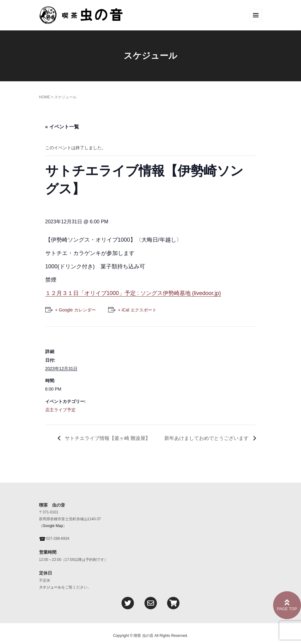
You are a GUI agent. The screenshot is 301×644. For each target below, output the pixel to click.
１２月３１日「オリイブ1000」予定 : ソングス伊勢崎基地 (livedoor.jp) (133, 293)
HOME (45, 97)
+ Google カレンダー (75, 310)
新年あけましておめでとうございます (207, 438)
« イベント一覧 (62, 127)
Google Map (53, 526)
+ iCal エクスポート (137, 310)
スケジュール (50, 587)
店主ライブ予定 (60, 410)
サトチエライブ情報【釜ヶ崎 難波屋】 (110, 438)
